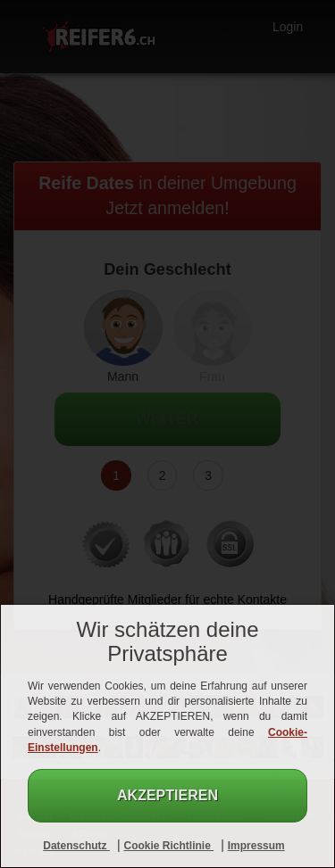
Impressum (256, 846)
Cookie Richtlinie (168, 846)
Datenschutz (76, 846)
